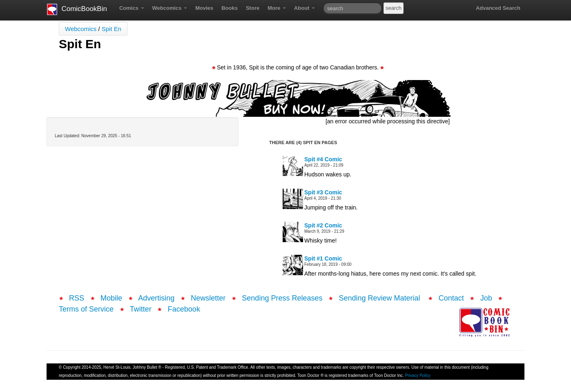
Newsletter (208, 298)
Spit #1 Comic (323, 258)
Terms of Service (86, 309)
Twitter (141, 309)
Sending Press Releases (282, 298)
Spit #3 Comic (323, 192)
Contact (451, 298)
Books (230, 8)
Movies (204, 8)
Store (253, 8)
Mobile (111, 298)
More (277, 8)
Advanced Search (498, 8)
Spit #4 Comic (323, 159)
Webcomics (170, 8)
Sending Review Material (381, 298)
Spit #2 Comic (323, 225)
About (304, 8)
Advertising (156, 298)
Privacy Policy (417, 375)
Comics (132, 8)
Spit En (112, 29)
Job (486, 298)
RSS (77, 298)
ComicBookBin (77, 9)
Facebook (184, 309)
